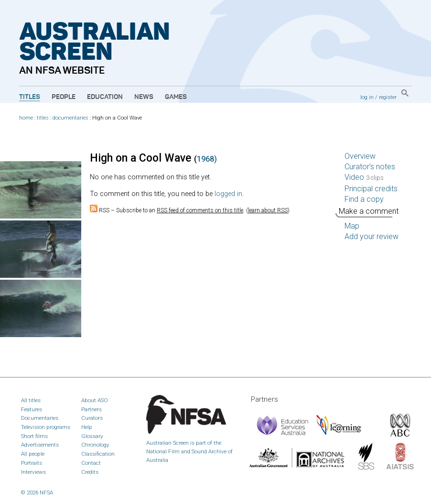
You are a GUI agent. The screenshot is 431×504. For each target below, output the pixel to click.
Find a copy (364, 199)
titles (43, 118)
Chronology (95, 445)
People (64, 97)
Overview (360, 156)
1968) (207, 159)
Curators (92, 418)
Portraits (32, 463)
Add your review (372, 236)
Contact (91, 463)
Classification (98, 454)
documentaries (70, 118)
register (388, 97)
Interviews (33, 472)
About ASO (95, 400)
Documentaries (40, 418)
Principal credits (371, 189)
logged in (228, 194)
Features (32, 409)
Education (105, 97)
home (26, 118)
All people (33, 454)
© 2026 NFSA (37, 493)
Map (352, 226)
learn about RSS (268, 210)
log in (367, 97)
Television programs (46, 427)
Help (87, 427)
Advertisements (40, 445)
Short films (34, 436)
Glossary (92, 436)
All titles (31, 400)
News (144, 97)
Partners (92, 409)
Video (364, 177)
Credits (90, 472)
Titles (30, 97)
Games (176, 97)
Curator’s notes (370, 167)
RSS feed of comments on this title (200, 210)
